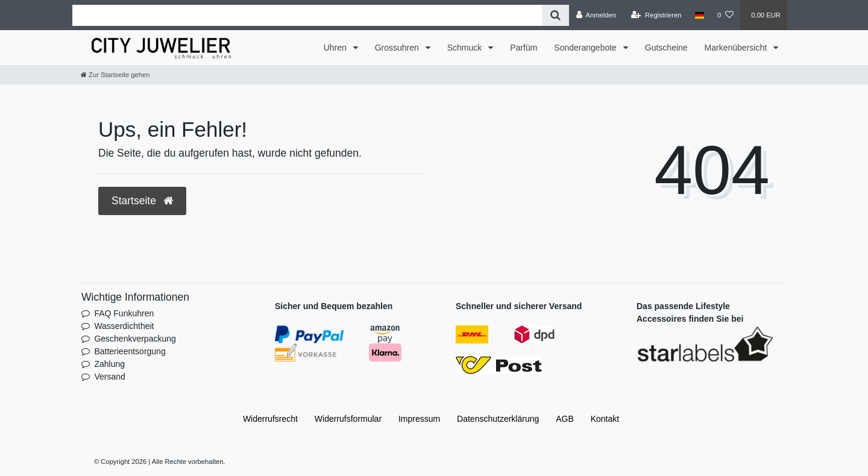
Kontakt (605, 419)
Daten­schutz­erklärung (498, 419)
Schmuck (466, 48)
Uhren (336, 48)
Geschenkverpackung (135, 339)
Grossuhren (398, 48)
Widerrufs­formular (348, 419)
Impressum (419, 419)
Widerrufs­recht (270, 419)
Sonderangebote (586, 48)
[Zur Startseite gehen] (115, 75)
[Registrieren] (656, 15)
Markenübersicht (737, 48)
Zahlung (109, 364)
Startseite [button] (142, 201)
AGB (565, 419)
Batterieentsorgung (130, 351)
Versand (109, 377)
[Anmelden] (596, 15)
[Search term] (307, 15)
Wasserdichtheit (124, 326)
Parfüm (524, 48)
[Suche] (555, 15)
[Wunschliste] (725, 15)
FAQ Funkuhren (124, 313)
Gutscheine (666, 48)
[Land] (700, 15)
